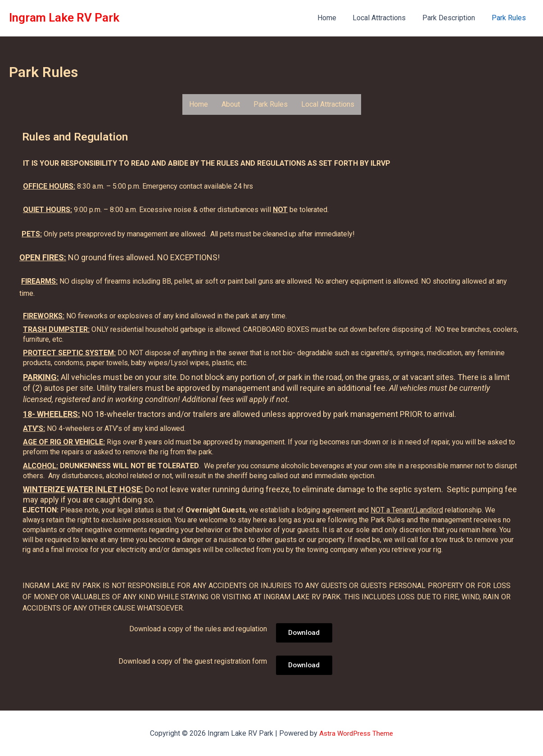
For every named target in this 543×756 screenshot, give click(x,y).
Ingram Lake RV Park (64, 18)
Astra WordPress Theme (356, 733)
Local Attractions (385, 18)
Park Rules (510, 18)
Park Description (452, 18)
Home (334, 18)
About (231, 104)
